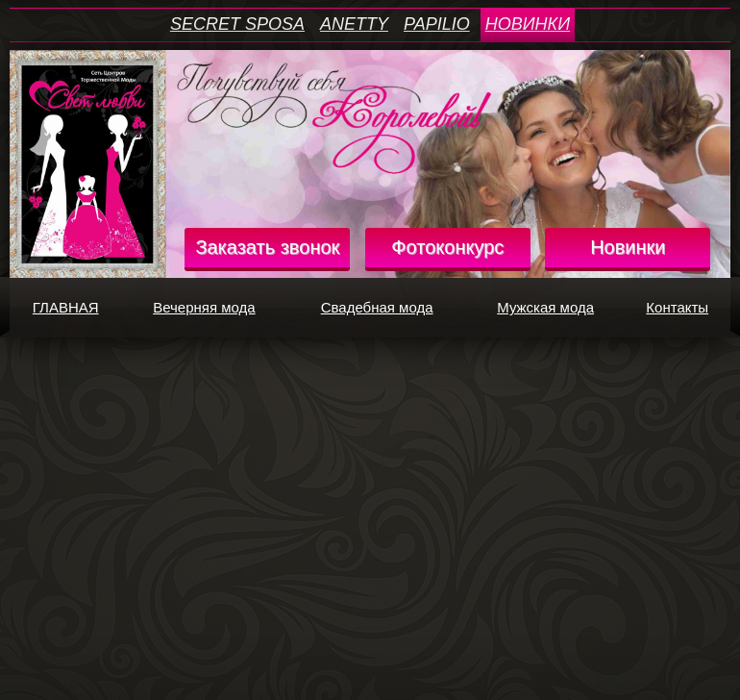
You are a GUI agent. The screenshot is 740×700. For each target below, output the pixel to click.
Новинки (628, 247)
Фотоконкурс (447, 247)
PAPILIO (437, 24)
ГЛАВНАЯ (75, 308)
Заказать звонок (267, 247)
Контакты (686, 308)
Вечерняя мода (217, 308)
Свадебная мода (392, 308)
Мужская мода (558, 308)
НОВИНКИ (528, 24)
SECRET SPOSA (237, 24)
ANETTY (354, 24)
